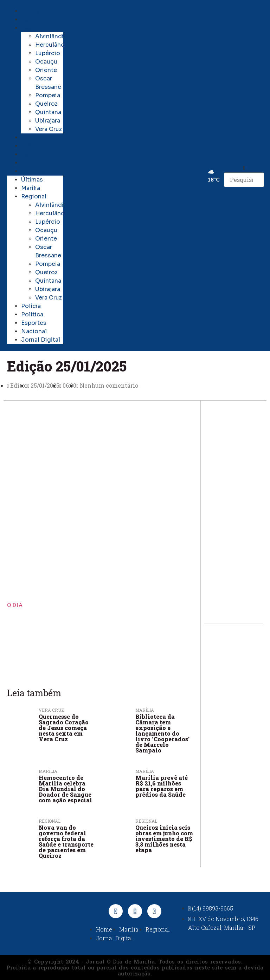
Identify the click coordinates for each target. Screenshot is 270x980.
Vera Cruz (49, 129)
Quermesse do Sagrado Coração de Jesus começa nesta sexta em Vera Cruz (64, 728)
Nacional (32, 163)
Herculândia (52, 45)
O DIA (15, 605)
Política (30, 146)
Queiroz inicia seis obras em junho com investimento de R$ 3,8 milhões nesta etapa (164, 839)
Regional (32, 28)
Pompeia (48, 95)
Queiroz (46, 104)
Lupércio (48, 53)
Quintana (48, 112)
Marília (30, 19)
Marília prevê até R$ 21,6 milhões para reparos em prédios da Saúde (162, 786)
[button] (244, 168)
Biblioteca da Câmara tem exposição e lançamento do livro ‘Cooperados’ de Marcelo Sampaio (162, 733)
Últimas (30, 11)
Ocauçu (46, 62)
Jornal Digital (37, 171)
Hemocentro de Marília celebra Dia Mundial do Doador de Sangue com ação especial (65, 789)
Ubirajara (48, 121)
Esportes (32, 154)
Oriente (46, 70)
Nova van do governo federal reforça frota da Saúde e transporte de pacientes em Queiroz (66, 841)
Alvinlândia (51, 36)
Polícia (30, 137)
